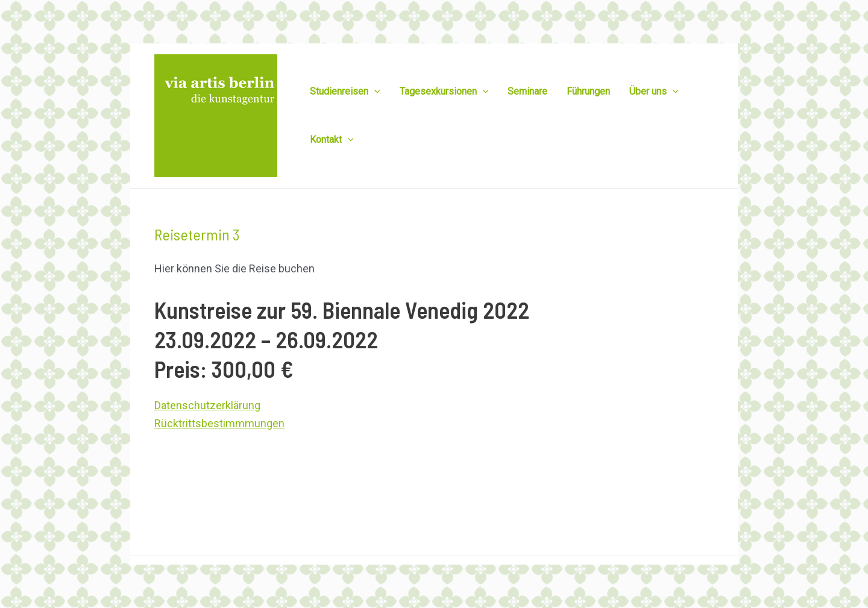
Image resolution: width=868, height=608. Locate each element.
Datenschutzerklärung (207, 405)
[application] (374, 92)
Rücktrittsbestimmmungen (219, 423)
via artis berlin (453, 576)
